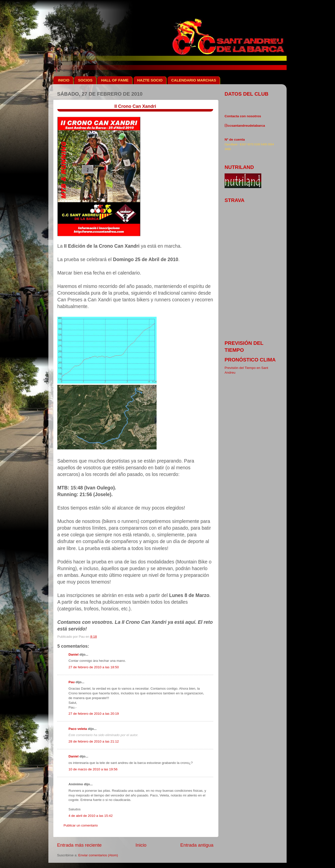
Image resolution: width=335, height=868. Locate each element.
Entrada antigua (197, 845)
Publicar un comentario (81, 825)
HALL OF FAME (115, 80)
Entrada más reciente (79, 845)
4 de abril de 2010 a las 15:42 (91, 816)
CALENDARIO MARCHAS (194, 80)
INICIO (64, 80)
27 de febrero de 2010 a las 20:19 (94, 714)
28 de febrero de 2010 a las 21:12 (94, 741)
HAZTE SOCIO (150, 80)
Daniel (74, 654)
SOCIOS (85, 80)
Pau (72, 682)
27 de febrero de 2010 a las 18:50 (94, 667)
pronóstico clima (250, 360)
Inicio (141, 845)
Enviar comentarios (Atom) (98, 855)
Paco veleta (78, 729)
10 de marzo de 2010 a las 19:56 (93, 769)
